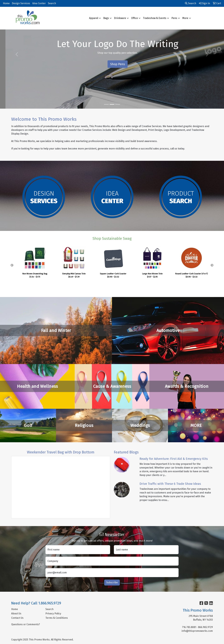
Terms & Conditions (57, 618)
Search (52, 3)
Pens (174, 18)
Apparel (94, 18)
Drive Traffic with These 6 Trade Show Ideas (170, 484)
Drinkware (120, 18)
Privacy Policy (53, 614)
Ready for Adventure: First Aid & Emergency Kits (174, 459)
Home (6, 3)
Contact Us (17, 618)
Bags (106, 18)
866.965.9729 (205, 627)
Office (134, 18)
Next (212, 265)
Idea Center (39, 3)
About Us (16, 614)
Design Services (21, 3)
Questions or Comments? (26, 624)
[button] (17, 54)
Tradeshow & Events (155, 18)
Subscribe (112, 582)
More (185, 18)
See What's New (112, 64)
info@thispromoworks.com (197, 631)
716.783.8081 (189, 627)
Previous (12, 265)
